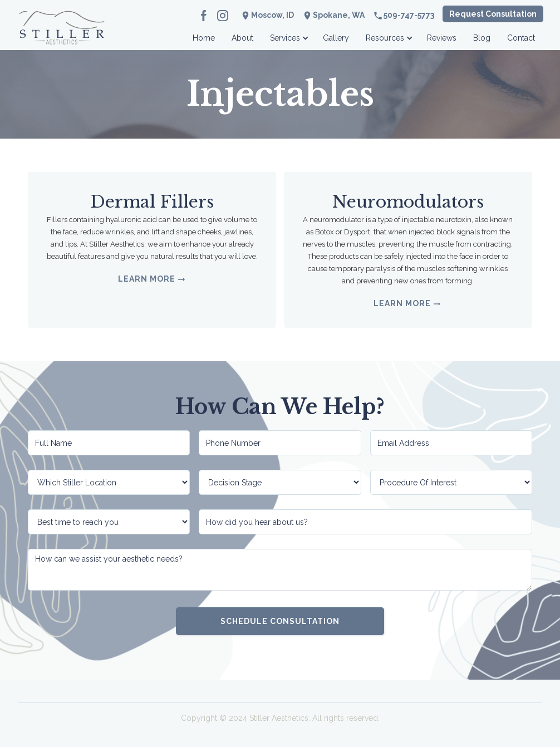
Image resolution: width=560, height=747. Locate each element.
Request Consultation (493, 14)
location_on (307, 16)
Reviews (442, 38)
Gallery (336, 38)
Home (204, 38)
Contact (521, 38)
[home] (62, 35)
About (242, 38)
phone (378, 16)
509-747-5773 (409, 15)
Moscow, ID (272, 15)
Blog (482, 38)
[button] (288, 35)
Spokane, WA (339, 15)
